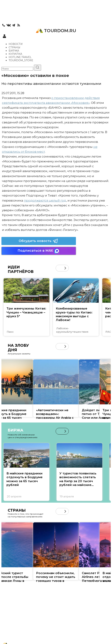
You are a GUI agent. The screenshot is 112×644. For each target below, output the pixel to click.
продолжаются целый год (45, 200)
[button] (65, 268)
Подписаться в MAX (39, 251)
